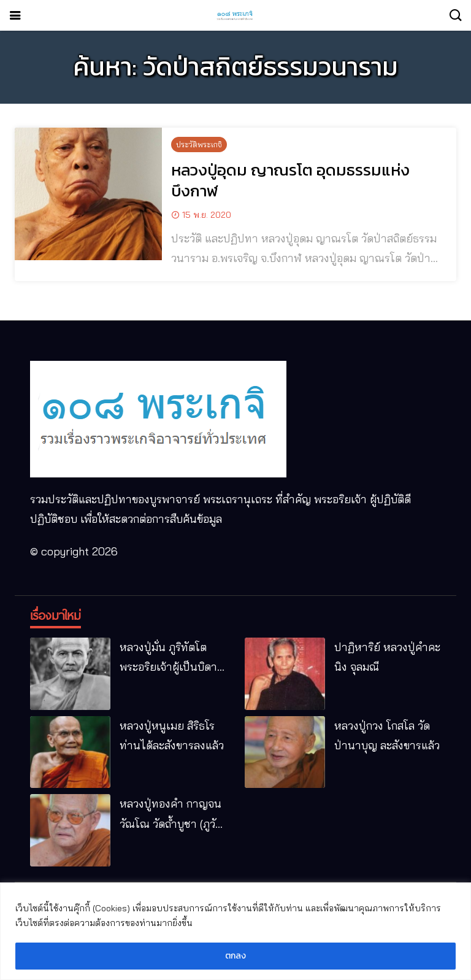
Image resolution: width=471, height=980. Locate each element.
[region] (235, 931)
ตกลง (235, 956)
